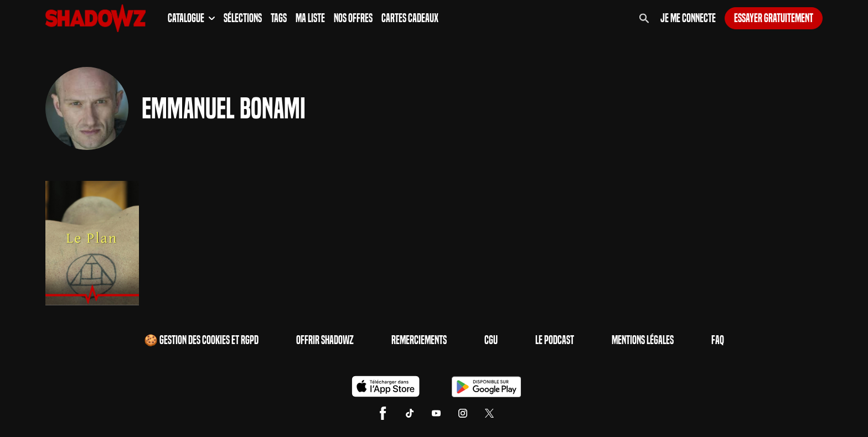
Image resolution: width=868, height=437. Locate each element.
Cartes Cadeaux (410, 18)
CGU (491, 340)
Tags (279, 18)
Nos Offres (353, 18)
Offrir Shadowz (325, 340)
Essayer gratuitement (774, 18)
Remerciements (419, 340)
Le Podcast (555, 340)
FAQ (718, 340)
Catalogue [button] (191, 18)
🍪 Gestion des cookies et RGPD (201, 340)
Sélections (243, 18)
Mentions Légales (643, 340)
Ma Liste (310, 18)
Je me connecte (688, 18)
